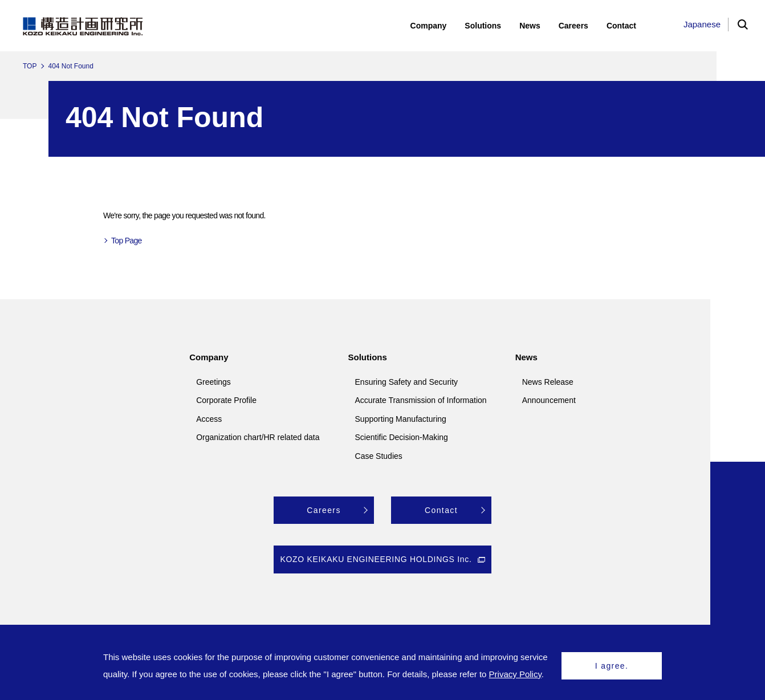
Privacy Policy (515, 674)
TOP (30, 66)
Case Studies (379, 456)
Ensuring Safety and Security (407, 382)
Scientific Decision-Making (402, 437)
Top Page (127, 241)
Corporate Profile (226, 400)
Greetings (213, 382)
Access (209, 419)
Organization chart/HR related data (258, 437)
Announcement (549, 400)
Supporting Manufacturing (401, 419)
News (526, 357)
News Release (548, 382)
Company (209, 357)
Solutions (368, 357)
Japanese (702, 24)
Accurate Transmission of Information (421, 400)
